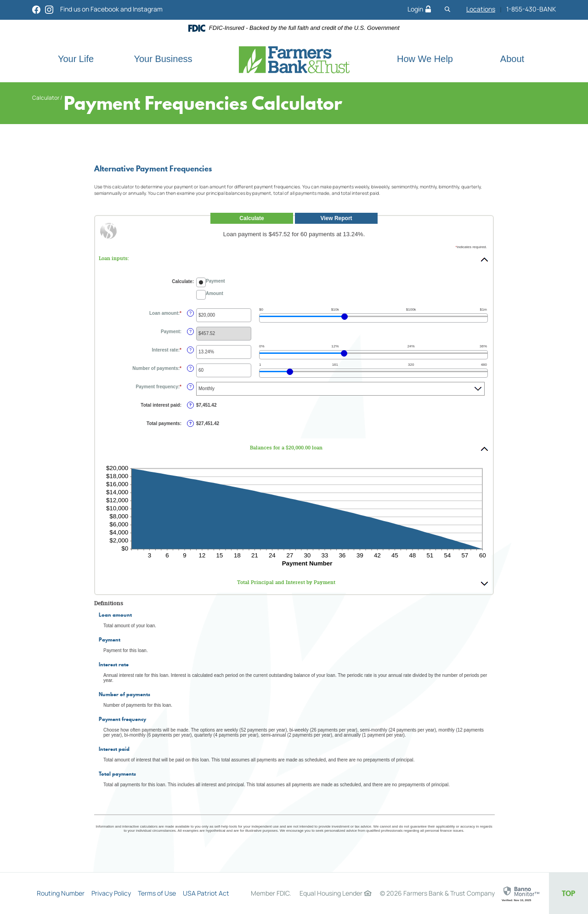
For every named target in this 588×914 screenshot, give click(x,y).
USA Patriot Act (206, 893)
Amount (215, 293)
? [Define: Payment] (190, 331)
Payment (215, 281)
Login (419, 9)
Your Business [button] (163, 59)
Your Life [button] (76, 59)
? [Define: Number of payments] (190, 368)
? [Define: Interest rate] (190, 350)
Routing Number (61, 893)
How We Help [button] (425, 59)
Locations (481, 9)
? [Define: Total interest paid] (191, 405)
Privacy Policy (111, 893)
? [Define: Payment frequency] (190, 386)
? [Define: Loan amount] (190, 313)
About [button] (512, 59)
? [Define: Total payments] (191, 423)
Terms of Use (157, 893)
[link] (522, 894)
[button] (294, 259)
